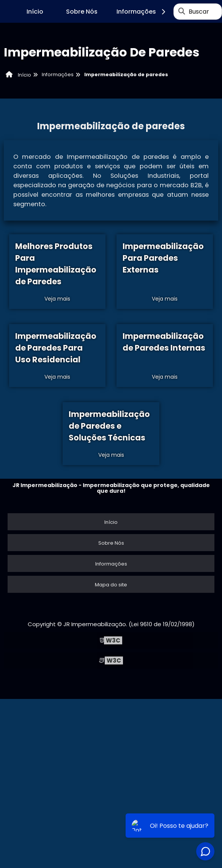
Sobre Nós (82, 12)
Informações (142, 12)
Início (35, 12)
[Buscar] (182, 11)
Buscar (199, 12)
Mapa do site (111, 585)
